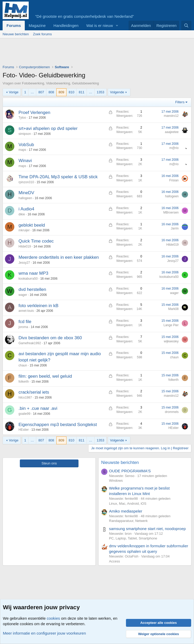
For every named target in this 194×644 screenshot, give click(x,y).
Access (114, 561)
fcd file (25, 322)
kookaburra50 (28, 279)
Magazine (37, 25)
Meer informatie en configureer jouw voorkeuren (44, 633)
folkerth (24, 382)
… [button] (32, 92)
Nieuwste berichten (120, 462)
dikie (22, 214)
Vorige (14, 92)
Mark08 (173, 309)
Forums (14, 25)
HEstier (24, 430)
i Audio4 (26, 209)
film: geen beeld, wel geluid (45, 376)
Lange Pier (171, 325)
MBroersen (171, 212)
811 (82, 92)
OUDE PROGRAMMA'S (130, 471)
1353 (101, 92)
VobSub (26, 145)
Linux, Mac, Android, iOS (128, 504)
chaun (23, 365)
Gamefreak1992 (30, 343)
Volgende (117, 92)
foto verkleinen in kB (38, 306)
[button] (117, 25)
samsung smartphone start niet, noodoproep (147, 529)
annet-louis (26, 311)
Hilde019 (25, 246)
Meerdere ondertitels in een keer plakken (59, 257)
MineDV (26, 193)
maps (22, 150)
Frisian (174, 180)
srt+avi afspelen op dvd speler (48, 128)
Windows (116, 481)
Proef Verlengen (34, 113)
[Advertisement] (98, 53)
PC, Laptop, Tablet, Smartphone (133, 538)
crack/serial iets (34, 392)
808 (51, 92)
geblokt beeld (32, 225)
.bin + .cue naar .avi (38, 408)
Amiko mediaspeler (126, 511)
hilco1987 (25, 398)
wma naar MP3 (33, 273)
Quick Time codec (36, 241)
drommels (172, 412)
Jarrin (175, 228)
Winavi (25, 161)
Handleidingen (66, 25)
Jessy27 (24, 263)
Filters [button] (180, 102)
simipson (25, 134)
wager (23, 295)
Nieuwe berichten (16, 34)
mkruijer (24, 230)
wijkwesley (171, 341)
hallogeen (25, 198)
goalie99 (24, 414)
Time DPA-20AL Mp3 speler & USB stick (58, 177)
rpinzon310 (26, 182)
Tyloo (22, 118)
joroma (23, 327)
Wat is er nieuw (100, 25)
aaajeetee (172, 132)
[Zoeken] (186, 25)
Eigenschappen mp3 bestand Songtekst (58, 425)
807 (41, 92)
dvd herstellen (32, 289)
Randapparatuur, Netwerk (128, 521)
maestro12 (171, 116)
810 (71, 92)
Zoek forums (42, 34)
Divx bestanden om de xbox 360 (50, 338)
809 (62, 92)
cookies (53, 618)
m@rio (174, 148)
